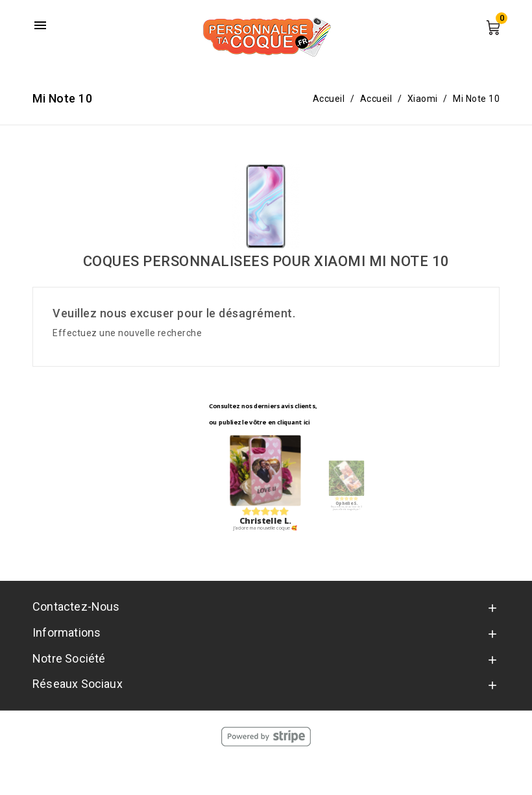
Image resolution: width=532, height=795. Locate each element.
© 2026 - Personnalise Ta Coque (266, 772)
